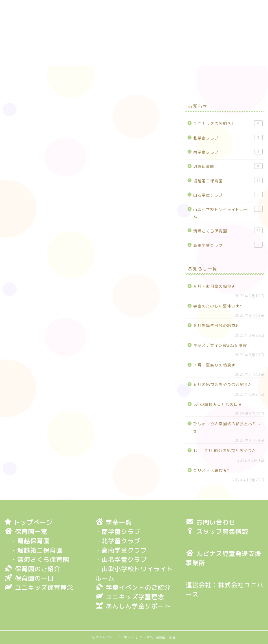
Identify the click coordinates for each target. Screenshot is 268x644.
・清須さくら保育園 (40, 559)
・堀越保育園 (30, 541)
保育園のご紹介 (88, 73)
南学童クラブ (228, 152)
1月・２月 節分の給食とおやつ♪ (224, 450)
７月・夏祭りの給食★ (214, 365)
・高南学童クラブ (121, 550)
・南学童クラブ (118, 531)
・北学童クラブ (118, 541)
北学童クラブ (228, 138)
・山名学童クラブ (121, 559)
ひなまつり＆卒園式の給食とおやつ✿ (227, 427)
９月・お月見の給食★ (214, 286)
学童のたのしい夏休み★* (218, 306)
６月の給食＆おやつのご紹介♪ (222, 384)
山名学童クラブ (228, 195)
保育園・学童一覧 (202, 73)
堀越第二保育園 (228, 181)
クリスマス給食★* (211, 470)
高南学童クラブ (228, 245)
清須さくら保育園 (228, 231)
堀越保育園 (13, 110)
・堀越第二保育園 (37, 550)
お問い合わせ (32, 86)
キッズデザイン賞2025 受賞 (220, 345)
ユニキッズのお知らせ (228, 123)
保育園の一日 (144, 73)
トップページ (32, 73)
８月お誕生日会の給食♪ (216, 325)
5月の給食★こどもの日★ (218, 404)
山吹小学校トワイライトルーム (228, 213)
